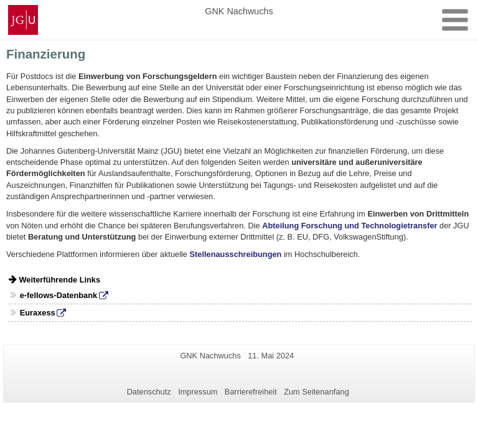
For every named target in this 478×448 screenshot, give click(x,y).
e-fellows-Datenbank (59, 295)
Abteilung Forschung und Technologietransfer (349, 226)
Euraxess (38, 313)
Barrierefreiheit (251, 392)
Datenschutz (149, 392)
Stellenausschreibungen (236, 254)
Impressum (198, 392)
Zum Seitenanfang (316, 392)
